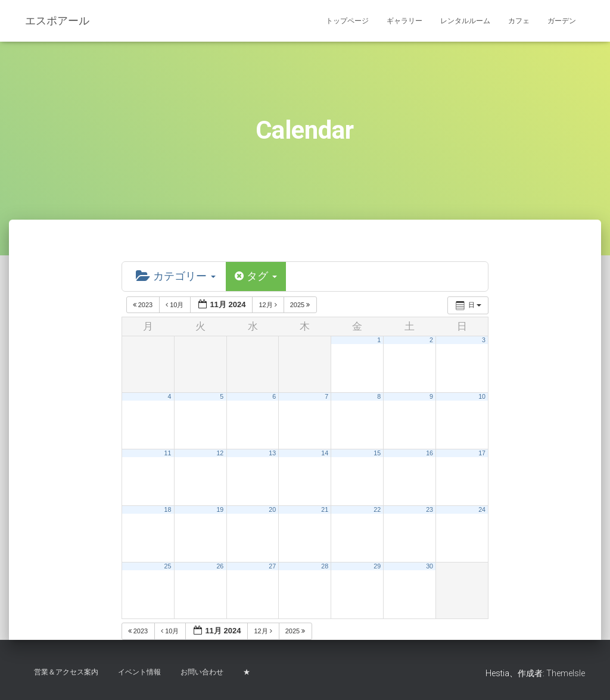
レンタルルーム (465, 21)
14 (325, 453)
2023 (144, 305)
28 (325, 566)
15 (377, 453)
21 (325, 510)
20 (272, 510)
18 (167, 510)
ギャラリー (404, 21)
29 (377, 566)
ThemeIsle (566, 673)
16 (430, 453)
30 (430, 566)
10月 (175, 305)
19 (220, 510)
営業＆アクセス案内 (66, 672)
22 (377, 510)
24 (482, 510)
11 (167, 453)
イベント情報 (139, 672)
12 (220, 453)
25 (167, 566)
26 (220, 566)
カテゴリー (176, 276)
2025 (301, 305)
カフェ (519, 21)
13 (272, 453)
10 (482, 396)
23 (430, 510)
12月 (268, 305)
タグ (256, 276)
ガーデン (562, 21)
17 (482, 453)
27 (272, 566)
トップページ (347, 21)
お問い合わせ (202, 672)
